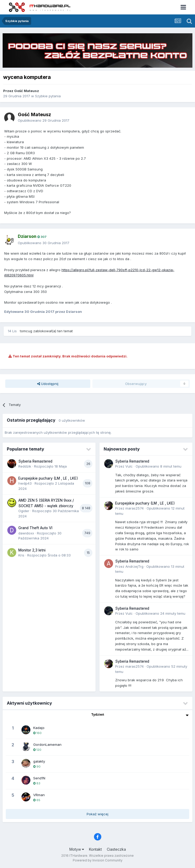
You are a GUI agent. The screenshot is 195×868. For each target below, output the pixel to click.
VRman (39, 795)
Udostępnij (48, 384)
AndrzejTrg (134, 566)
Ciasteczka (116, 849)
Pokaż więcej (97, 814)
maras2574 (135, 508)
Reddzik (25, 466)
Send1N (39, 778)
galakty (39, 761)
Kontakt (95, 849)
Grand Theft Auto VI (35, 528)
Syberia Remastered (35, 461)
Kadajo (39, 728)
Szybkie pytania (48, 96)
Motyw (77, 849)
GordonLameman (47, 744)
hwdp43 (25, 483)
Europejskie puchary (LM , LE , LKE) (48, 478)
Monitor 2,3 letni (32, 550)
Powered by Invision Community (98, 860)
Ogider (24, 511)
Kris (21, 555)
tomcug (26, 331)
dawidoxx (26, 533)
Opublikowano (44, 120)
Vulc (129, 466)
